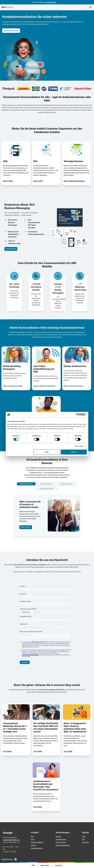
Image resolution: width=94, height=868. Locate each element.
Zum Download (11, 249)
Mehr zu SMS (8, 181)
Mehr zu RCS (38, 181)
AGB (33, 865)
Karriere (33, 845)
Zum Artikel (7, 751)
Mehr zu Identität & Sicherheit (44, 386)
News (33, 839)
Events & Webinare (37, 842)
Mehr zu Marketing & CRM (13, 386)
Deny (47, 452)
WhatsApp (86, 842)
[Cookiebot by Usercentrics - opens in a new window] (79, 415)
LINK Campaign (61, 842)
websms (58, 837)
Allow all (74, 452)
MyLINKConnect (61, 839)
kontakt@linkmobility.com (11, 840)
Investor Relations (37, 848)
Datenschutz (45, 865)
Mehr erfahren (26, 527)
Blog (32, 837)
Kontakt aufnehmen (11, 31)
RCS (84, 839)
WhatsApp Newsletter (63, 845)
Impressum (59, 865)
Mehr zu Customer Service (73, 386)
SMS (84, 837)
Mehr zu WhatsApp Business (74, 181)
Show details (79, 446)
